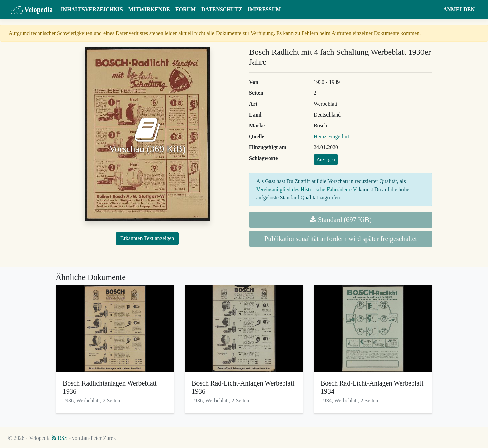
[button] (434, 10)
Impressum (264, 9)
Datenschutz (222, 9)
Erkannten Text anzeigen (147, 238)
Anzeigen (326, 159)
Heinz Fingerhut (331, 136)
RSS (60, 438)
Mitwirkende (149, 9)
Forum (186, 9)
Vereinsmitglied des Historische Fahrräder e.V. (307, 189)
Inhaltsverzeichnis (92, 9)
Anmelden (459, 9)
